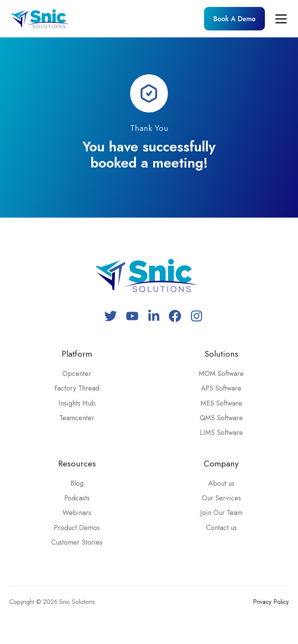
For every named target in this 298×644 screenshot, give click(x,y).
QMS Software (221, 418)
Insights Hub (77, 403)
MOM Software (221, 374)
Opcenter (77, 374)
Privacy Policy (271, 602)
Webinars (77, 513)
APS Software (221, 388)
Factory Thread (77, 388)
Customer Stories (77, 542)
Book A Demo (234, 19)
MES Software (221, 403)
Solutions (221, 354)
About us (221, 483)
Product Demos (77, 528)
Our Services (221, 498)
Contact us (221, 528)
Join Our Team (221, 513)
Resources (77, 464)
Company (221, 464)
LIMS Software (221, 433)
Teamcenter (77, 418)
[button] (281, 19)
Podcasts (77, 498)
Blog (77, 483)
